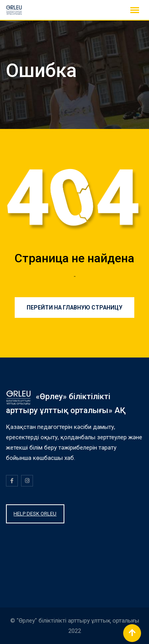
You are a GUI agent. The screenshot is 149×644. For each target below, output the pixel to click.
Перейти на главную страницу (74, 308)
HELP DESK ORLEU (35, 514)
